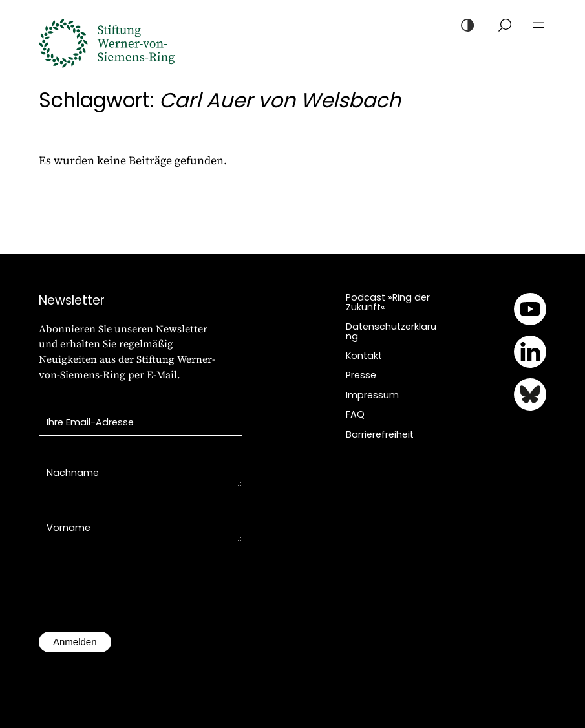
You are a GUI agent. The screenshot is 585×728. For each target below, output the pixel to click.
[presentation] (137, 594)
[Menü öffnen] (538, 25)
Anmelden (75, 642)
